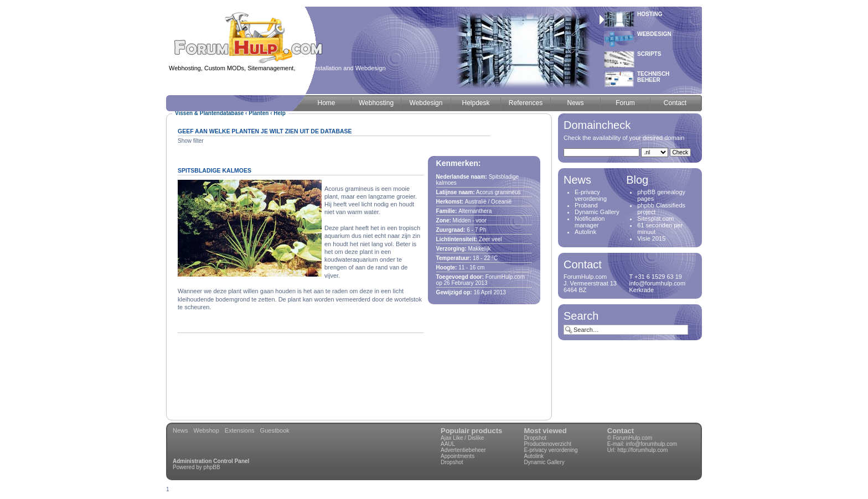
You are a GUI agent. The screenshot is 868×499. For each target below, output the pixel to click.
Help (280, 113)
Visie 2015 (651, 238)
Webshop (206, 430)
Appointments (458, 456)
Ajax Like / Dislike (462, 438)
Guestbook (275, 430)
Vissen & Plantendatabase (209, 113)
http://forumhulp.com (642, 450)
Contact (621, 431)
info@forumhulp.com (652, 444)
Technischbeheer (653, 77)
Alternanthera (475, 211)
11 (461, 267)
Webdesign (654, 34)
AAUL (448, 444)
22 (487, 258)
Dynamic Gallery (597, 212)
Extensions (240, 430)
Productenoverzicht (547, 444)
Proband (586, 205)
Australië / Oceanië (489, 202)
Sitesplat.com (655, 219)
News (180, 430)
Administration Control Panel (211, 461)
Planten (259, 113)
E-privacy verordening (591, 195)
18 (476, 258)
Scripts (649, 54)
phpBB (212, 467)
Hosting (650, 14)
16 (472, 267)
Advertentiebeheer (463, 450)
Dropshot (452, 462)
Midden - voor (470, 220)
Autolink (585, 232)
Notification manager (590, 222)
